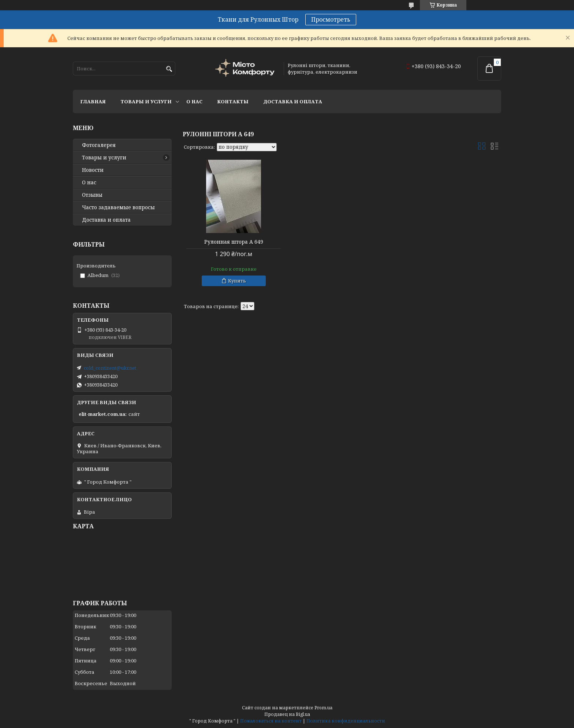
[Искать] (169, 69)
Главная (93, 101)
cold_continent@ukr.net (110, 368)
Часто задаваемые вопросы (118, 207)
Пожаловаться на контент (271, 721)
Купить (237, 281)
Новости (93, 170)
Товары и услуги (146, 101)
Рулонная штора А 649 (234, 242)
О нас (194, 101)
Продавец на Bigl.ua (287, 714)
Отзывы (92, 195)
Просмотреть (331, 19)
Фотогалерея (99, 145)
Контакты (233, 101)
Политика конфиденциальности (346, 721)
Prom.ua (323, 708)
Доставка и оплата (293, 101)
